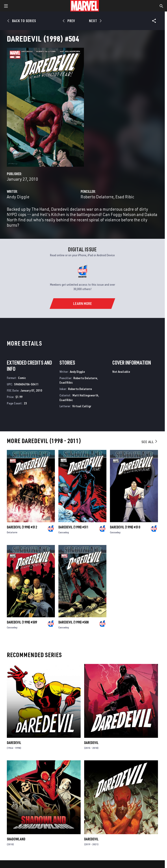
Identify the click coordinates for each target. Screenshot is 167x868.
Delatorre (12, 532)
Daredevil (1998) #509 (22, 622)
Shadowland (16, 839)
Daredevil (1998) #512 (22, 527)
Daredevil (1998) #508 (73, 622)
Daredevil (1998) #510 (125, 527)
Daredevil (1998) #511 (73, 527)
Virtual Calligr (82, 406)
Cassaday (64, 532)
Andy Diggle (18, 197)
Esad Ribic (125, 197)
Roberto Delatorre (97, 197)
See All (150, 442)
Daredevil (14, 743)
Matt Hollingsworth (85, 395)
